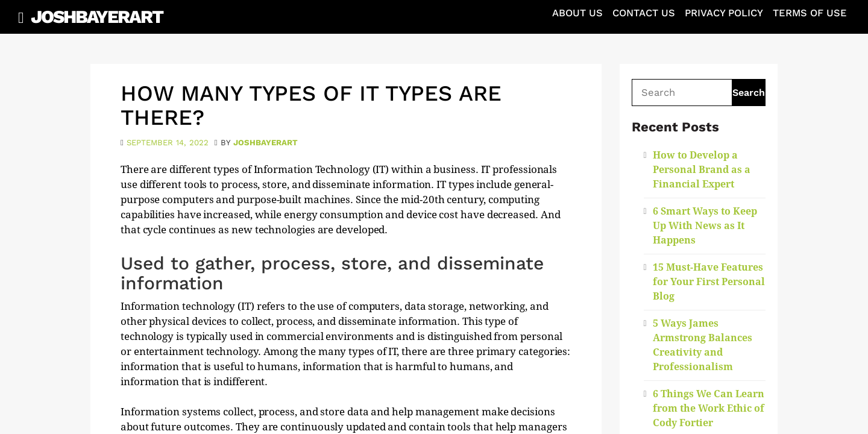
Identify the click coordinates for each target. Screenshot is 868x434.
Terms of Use (810, 13)
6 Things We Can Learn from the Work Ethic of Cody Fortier (709, 408)
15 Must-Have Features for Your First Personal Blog (709, 282)
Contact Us (644, 13)
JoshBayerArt (97, 17)
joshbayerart (266, 143)
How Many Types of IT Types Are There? (311, 105)
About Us (577, 13)
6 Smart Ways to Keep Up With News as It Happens (705, 226)
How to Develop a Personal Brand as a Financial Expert (702, 170)
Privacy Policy (724, 13)
